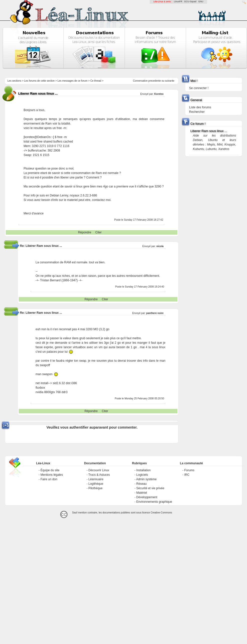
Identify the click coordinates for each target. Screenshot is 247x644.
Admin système (146, 479)
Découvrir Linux (99, 470)
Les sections (14, 81)
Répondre (85, 232)
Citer (98, 232)
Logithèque (96, 484)
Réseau (141, 484)
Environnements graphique (154, 502)
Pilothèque (95, 488)
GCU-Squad (190, 1)
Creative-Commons (161, 513)
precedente (155, 81)
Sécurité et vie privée (150, 488)
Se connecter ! (199, 88)
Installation (143, 470)
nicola (160, 246)
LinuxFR (178, 1)
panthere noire (155, 313)
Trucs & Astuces (99, 475)
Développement (147, 497)
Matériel (142, 493)
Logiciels (142, 475)
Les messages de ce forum (73, 81)
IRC (187, 475)
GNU (201, 1)
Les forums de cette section (39, 81)
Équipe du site (50, 470)
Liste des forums (200, 107)
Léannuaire (96, 479)
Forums (189, 470)
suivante (170, 81)
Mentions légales (52, 475)
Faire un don (49, 479)
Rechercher (197, 112)
